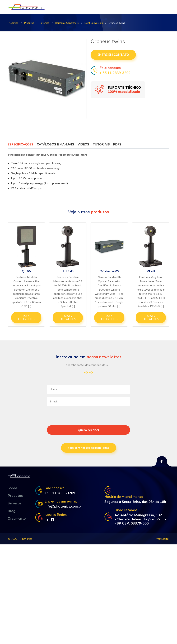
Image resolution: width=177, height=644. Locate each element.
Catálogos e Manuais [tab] (55, 144)
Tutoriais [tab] (101, 144)
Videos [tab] (83, 144)
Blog (11, 511)
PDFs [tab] (117, 144)
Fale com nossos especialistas (89, 448)
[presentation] (88, 422)
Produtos (15, 496)
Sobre (12, 488)
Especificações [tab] (20, 144)
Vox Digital (163, 539)
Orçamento (17, 519)
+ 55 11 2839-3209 (115, 73)
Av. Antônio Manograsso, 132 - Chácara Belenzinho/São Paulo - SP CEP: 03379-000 (140, 519)
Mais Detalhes (26, 318)
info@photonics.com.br (63, 507)
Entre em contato (113, 55)
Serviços (15, 503)
